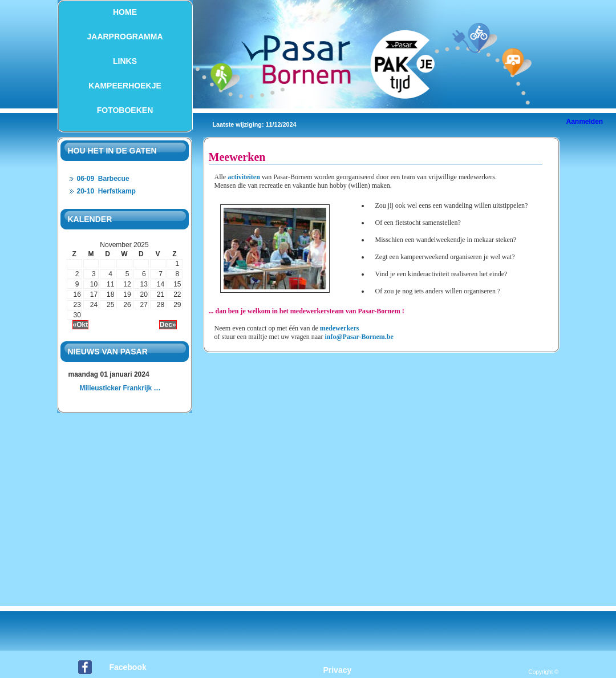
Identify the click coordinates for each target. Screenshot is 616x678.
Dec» (168, 325)
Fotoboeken (125, 110)
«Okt (81, 325)
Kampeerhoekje (125, 86)
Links (125, 61)
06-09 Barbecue (103, 179)
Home (125, 12)
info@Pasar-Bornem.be (359, 337)
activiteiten (244, 177)
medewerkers (340, 328)
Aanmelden (585, 122)
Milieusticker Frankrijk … (120, 388)
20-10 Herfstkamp (106, 191)
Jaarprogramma (125, 37)
